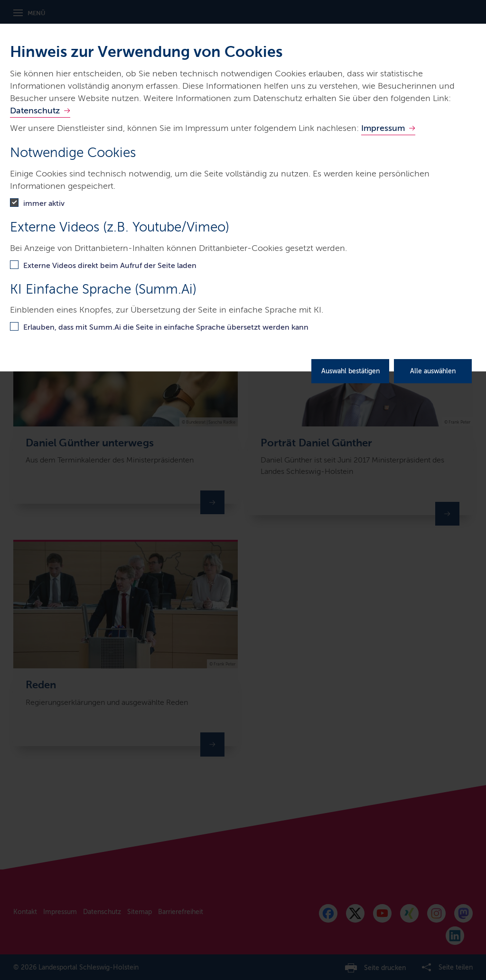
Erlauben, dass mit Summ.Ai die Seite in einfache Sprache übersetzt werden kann (166, 327)
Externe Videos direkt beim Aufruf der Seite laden (110, 265)
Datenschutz (35, 111)
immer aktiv (44, 203)
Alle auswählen (433, 371)
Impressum (383, 128)
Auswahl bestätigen (350, 371)
